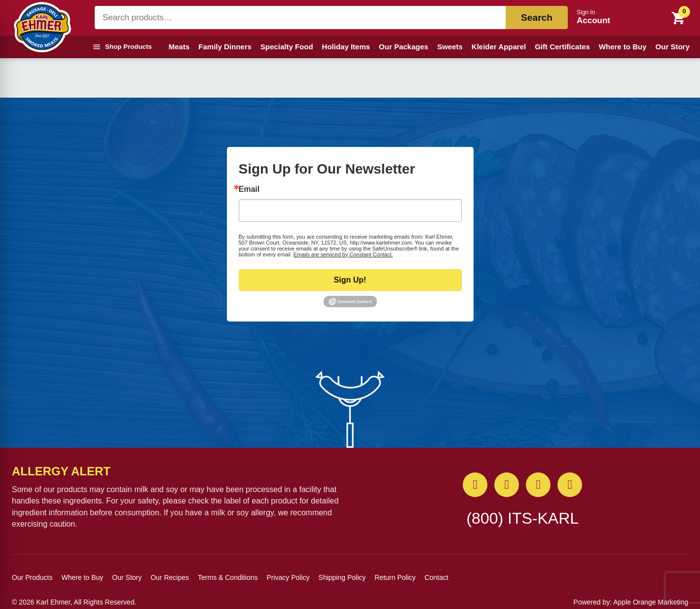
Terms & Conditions (228, 577)
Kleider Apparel (499, 47)
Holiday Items (346, 47)
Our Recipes (170, 577)
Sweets (450, 47)
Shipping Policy (342, 577)
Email (249, 189)
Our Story (673, 47)
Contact (437, 577)
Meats (179, 47)
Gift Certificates (562, 47)
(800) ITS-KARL (522, 518)
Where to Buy (623, 47)
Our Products (32, 577)
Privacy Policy (288, 577)
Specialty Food (287, 47)
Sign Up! (350, 280)
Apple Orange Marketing (651, 602)
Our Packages (404, 47)
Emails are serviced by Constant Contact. (343, 254)
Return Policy (395, 577)
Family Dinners (225, 47)
